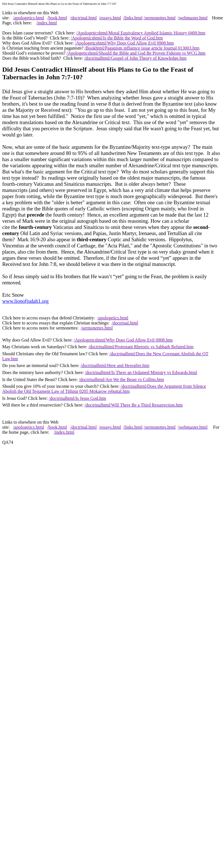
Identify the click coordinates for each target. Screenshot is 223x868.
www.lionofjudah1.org (25, 301)
